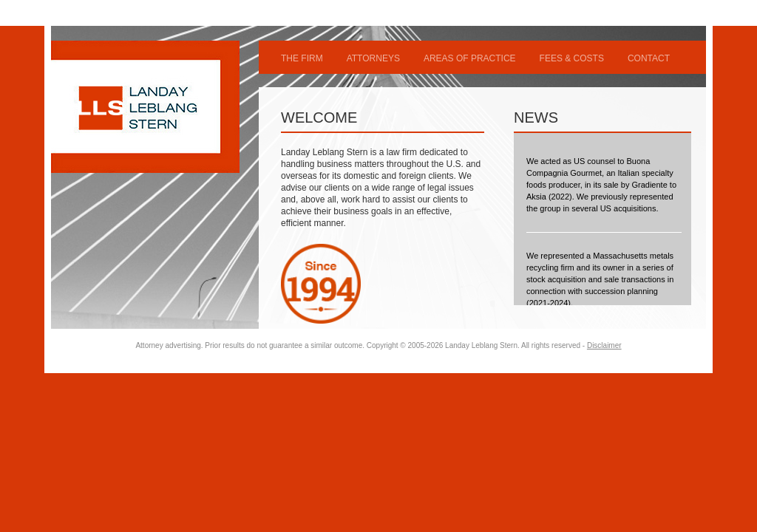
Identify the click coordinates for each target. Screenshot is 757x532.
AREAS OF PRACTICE (470, 58)
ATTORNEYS (373, 58)
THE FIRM (302, 58)
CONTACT (649, 58)
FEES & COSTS (572, 58)
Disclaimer (604, 345)
